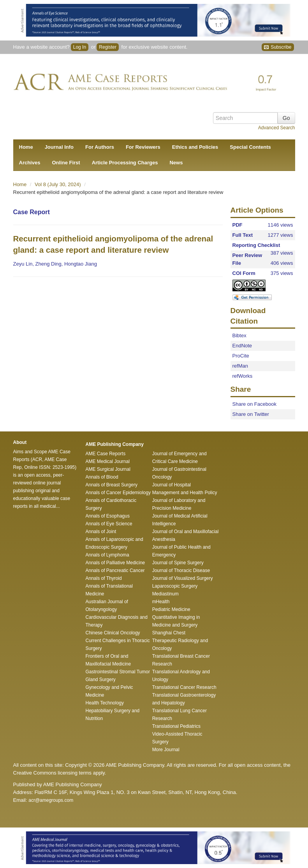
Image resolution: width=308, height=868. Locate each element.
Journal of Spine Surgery (178, 563)
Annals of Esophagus (108, 516)
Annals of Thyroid (104, 578)
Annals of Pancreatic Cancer (115, 570)
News (176, 163)
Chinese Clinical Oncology (113, 633)
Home (26, 147)
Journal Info (59, 147)
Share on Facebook (254, 404)
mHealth (161, 602)
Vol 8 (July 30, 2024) (58, 184)
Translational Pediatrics (176, 726)
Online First (66, 163)
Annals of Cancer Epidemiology (118, 493)
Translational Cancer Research (184, 687)
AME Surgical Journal (108, 469)
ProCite (241, 356)
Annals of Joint (101, 532)
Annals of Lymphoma (107, 555)
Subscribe (278, 47)
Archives (30, 163)
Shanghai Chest (169, 633)
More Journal (166, 750)
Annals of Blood (102, 477)
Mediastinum (165, 594)
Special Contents (250, 147)
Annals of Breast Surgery (112, 485)
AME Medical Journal (108, 461)
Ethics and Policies (195, 147)
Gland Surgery (101, 680)
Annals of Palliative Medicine (115, 563)
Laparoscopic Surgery (175, 586)
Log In (80, 47)
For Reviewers (143, 147)
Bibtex (239, 335)
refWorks (243, 376)
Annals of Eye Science (109, 524)
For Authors (100, 147)
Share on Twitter (251, 414)
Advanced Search (277, 128)
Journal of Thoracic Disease (181, 570)
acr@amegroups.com (51, 800)
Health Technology (105, 703)
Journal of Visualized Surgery (183, 578)
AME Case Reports (106, 454)
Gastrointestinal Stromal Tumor (118, 672)
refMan (240, 366)
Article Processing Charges (125, 163)
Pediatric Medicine (171, 609)
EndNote (242, 346)
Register (108, 47)
